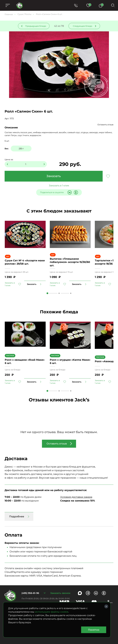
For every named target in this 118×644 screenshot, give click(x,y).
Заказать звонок (60, 593)
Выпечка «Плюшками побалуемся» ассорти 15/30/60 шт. (70, 262)
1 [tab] (47, 293)
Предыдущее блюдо (36, 26)
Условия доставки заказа (76, 497)
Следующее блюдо (83, 26)
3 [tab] (71, 293)
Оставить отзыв (105, 125)
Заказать (54, 176)
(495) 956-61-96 (30, 593)
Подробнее (17, 516)
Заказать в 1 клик (59, 185)
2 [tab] (59, 293)
